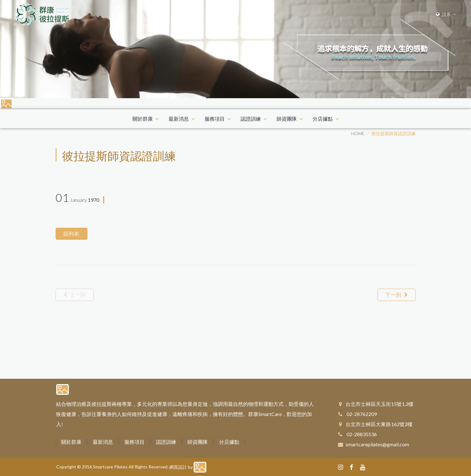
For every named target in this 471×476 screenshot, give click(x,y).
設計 (183, 467)
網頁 (174, 467)
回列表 (72, 234)
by (190, 467)
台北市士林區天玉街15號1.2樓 (380, 404)
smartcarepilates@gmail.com (377, 444)
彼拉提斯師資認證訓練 (394, 133)
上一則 (75, 295)
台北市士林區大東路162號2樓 (379, 424)
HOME (358, 133)
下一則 (397, 295)
